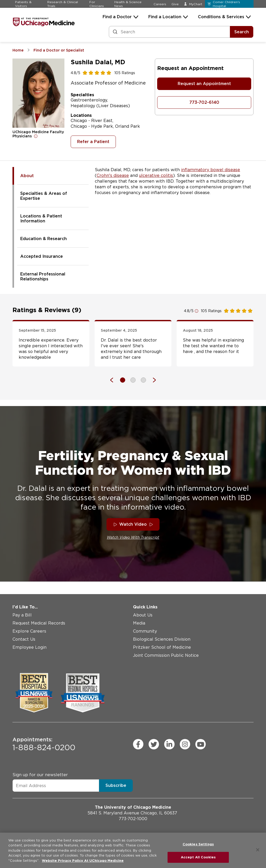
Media (139, 623)
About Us (143, 615)
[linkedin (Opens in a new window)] (169, 744)
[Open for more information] (36, 136)
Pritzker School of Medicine (162, 647)
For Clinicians (97, 4)
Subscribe (116, 785)
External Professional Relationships (43, 277)
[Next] (152, 380)
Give (175, 4)
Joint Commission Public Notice (166, 655)
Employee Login (29, 647)
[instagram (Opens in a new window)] (185, 744)
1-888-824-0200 (44, 744)
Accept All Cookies (198, 857)
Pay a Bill (22, 615)
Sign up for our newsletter (40, 775)
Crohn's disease (113, 175)
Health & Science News (128, 4)
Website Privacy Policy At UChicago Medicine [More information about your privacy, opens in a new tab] (83, 861)
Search (242, 32)
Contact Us (24, 639)
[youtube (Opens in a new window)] (201, 744)
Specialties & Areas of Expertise (44, 196)
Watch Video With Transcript (133, 537)
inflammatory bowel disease (211, 170)
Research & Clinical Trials (63, 4)
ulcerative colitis (156, 175)
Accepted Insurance (42, 256)
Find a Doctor (117, 17)
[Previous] (114, 380)
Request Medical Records (39, 623)
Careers (160, 4)
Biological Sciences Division (162, 639)
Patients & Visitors (23, 4)
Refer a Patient (93, 142)
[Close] (258, 850)
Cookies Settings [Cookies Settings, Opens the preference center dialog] (198, 844)
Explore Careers (29, 631)
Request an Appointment (204, 84)
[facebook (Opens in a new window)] (138, 744)
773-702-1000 (133, 819)
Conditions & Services (221, 17)
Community (145, 631)
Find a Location (165, 17)
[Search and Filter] (169, 32)
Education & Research (44, 239)
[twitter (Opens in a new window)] (154, 744)
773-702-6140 (204, 102)
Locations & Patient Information (41, 218)
